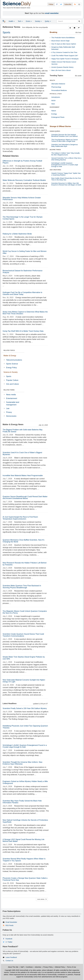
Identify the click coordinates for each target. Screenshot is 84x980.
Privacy (9, 412)
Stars (53, 104)
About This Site (13, 967)
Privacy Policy (48, 967)
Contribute (29, 967)
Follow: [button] (51, 4)
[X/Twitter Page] (61, 4)
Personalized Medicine (59, 90)
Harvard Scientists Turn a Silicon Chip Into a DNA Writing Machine (66, 159)
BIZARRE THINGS (55, 150)
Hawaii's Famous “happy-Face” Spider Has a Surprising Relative (66, 174)
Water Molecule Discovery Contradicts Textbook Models (24, 180)
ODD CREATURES (55, 170)
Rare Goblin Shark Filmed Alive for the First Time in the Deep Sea (66, 179)
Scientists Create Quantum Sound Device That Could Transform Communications (23, 635)
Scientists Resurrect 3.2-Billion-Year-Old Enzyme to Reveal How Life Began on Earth (66, 184)
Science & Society (11, 372)
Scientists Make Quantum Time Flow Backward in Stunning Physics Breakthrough (22, 587)
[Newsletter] (79, 4)
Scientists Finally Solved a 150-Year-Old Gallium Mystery (25, 708)
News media (11, 395)
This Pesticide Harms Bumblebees (63, 38)
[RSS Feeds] (75, 4)
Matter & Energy (10, 356)
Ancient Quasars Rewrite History (62, 67)
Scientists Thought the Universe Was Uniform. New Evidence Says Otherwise (22, 763)
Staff (22, 967)
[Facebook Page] (57, 4)
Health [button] (12, 21)
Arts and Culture (12, 384)
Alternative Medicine (58, 84)
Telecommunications (14, 360)
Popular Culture (12, 380)
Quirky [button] (48, 21)
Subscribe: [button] (68, 4)
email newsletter (52, 13)
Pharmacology (56, 87)
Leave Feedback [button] (11, 957)
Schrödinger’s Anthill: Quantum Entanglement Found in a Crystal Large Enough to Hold (25, 746)
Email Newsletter (11, 922)
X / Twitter (9, 942)
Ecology (54, 114)
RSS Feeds (10, 925)
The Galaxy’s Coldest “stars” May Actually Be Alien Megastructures (66, 154)
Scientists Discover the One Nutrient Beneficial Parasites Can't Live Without (65, 135)
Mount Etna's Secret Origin (61, 41)
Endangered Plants (58, 117)
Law (8, 408)
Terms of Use (71, 967)
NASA (53, 101)
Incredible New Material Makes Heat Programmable (23, 476)
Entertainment (12, 398)
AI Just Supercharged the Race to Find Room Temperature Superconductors (20, 518)
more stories (42, 899)
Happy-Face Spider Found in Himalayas (65, 59)
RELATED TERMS (9, 390)
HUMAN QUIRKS (55, 131)
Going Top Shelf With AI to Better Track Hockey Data (23, 331)
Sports (9, 376)
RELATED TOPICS (9, 350)
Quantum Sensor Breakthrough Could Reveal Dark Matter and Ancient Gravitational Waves (25, 498)
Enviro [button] (29, 21)
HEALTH (52, 80)
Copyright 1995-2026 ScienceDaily (17, 970)
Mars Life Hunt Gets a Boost (61, 70)
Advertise (38, 967)
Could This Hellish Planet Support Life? (65, 56)
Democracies (11, 416)
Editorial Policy (60, 967)
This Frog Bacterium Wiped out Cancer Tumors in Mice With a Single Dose (65, 140)
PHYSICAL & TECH (56, 94)
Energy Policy (11, 368)
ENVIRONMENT (55, 107)
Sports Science (12, 364)
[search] (79, 21)
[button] (71, 28)
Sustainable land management (13, 403)
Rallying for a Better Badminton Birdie (17, 234)
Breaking (53, 32)
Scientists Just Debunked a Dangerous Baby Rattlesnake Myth (65, 145)
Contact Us (9, 961)
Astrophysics (56, 97)
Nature (54, 111)
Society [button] (38, 21)
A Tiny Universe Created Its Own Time (64, 52)
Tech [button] (20, 21)
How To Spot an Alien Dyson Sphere (64, 44)
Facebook (9, 939)
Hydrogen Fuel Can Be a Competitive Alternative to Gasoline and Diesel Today (22, 293)
